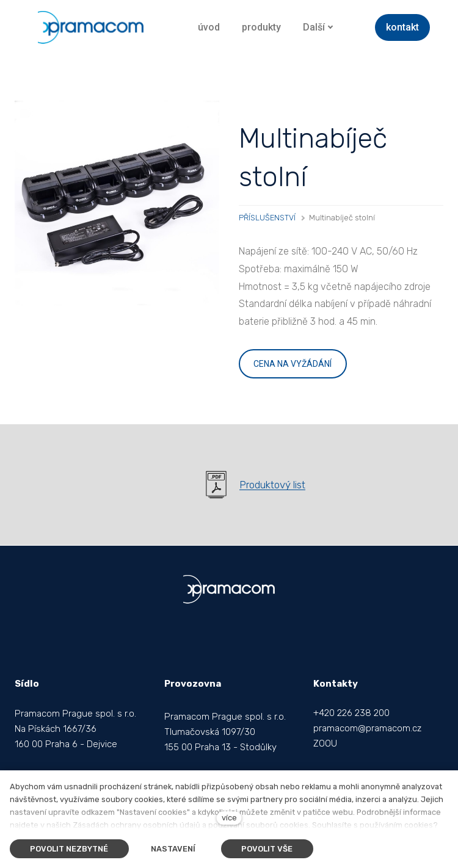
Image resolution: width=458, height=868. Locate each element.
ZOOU (325, 743)
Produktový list (272, 485)
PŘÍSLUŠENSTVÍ (267, 218)
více (229, 818)
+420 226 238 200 (351, 713)
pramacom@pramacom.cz (367, 728)
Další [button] (318, 27)
